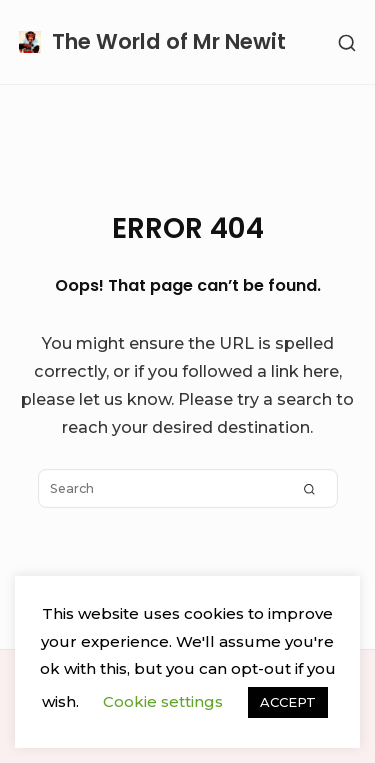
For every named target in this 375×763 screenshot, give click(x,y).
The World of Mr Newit (169, 41)
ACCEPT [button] (288, 702)
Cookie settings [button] (163, 701)
